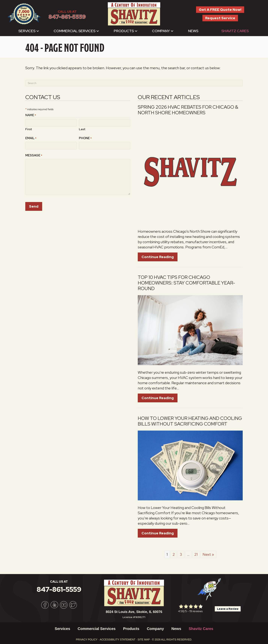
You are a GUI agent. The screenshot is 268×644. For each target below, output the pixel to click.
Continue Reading (158, 257)
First (29, 129)
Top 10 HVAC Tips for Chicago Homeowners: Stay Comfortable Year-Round (186, 283)
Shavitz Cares (235, 31)
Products (124, 31)
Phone (85, 138)
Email (31, 138)
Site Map (144, 640)
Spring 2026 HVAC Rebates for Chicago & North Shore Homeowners (188, 110)
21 (196, 554)
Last (82, 129)
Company (161, 31)
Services (27, 31)
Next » (208, 554)
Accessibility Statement (118, 640)
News (193, 31)
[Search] (134, 83)
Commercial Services (74, 31)
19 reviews (196, 611)
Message (34, 155)
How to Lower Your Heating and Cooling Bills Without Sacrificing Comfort (190, 421)
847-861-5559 (67, 17)
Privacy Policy (87, 640)
